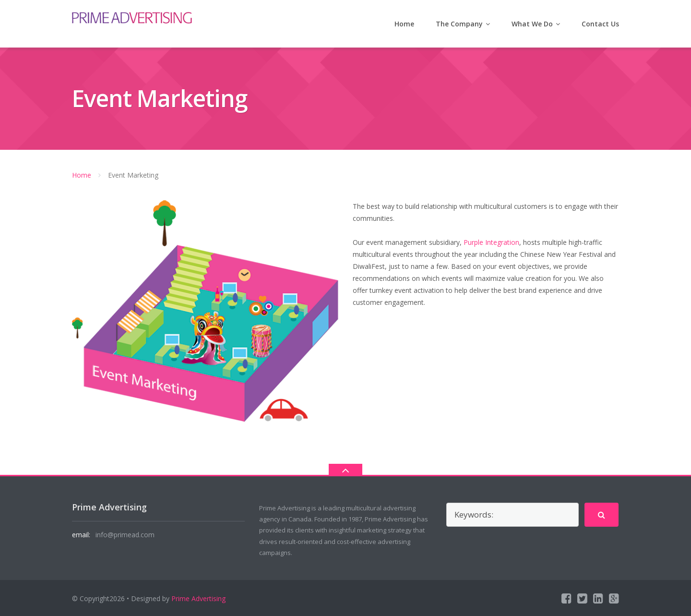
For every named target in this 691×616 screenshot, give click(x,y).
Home (404, 24)
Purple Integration (491, 242)
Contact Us (600, 24)
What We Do (532, 24)
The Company (459, 24)
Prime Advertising (198, 598)
